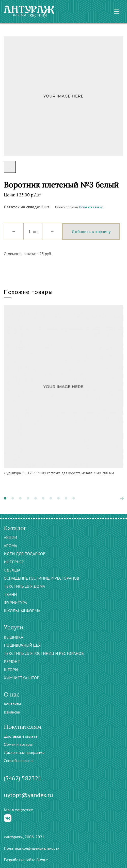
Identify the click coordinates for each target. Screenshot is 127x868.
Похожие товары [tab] (28, 292)
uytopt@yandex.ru (28, 795)
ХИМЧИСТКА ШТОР (22, 678)
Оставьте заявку (91, 207)
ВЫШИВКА (13, 637)
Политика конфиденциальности (32, 848)
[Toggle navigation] (117, 12)
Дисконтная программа (24, 752)
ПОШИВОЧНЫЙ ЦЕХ (22, 645)
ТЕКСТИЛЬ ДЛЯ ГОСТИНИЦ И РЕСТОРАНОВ (44, 653)
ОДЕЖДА (12, 570)
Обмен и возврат (19, 744)
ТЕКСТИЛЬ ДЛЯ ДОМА (24, 586)
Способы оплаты (19, 761)
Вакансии (12, 712)
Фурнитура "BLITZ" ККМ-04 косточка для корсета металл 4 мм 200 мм (59, 473)
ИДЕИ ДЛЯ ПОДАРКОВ (25, 554)
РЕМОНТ (12, 661)
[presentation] (122, 498)
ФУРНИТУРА (15, 602)
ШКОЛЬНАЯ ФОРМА (22, 611)
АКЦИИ (10, 537)
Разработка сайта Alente (26, 860)
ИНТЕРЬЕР (14, 562)
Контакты (12, 704)
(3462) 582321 (23, 778)
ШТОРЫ (11, 670)
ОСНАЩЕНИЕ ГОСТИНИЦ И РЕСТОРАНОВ (42, 578)
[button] (5, 498)
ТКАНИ (10, 594)
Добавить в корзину (91, 231)
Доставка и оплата (21, 736)
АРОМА (10, 546)
